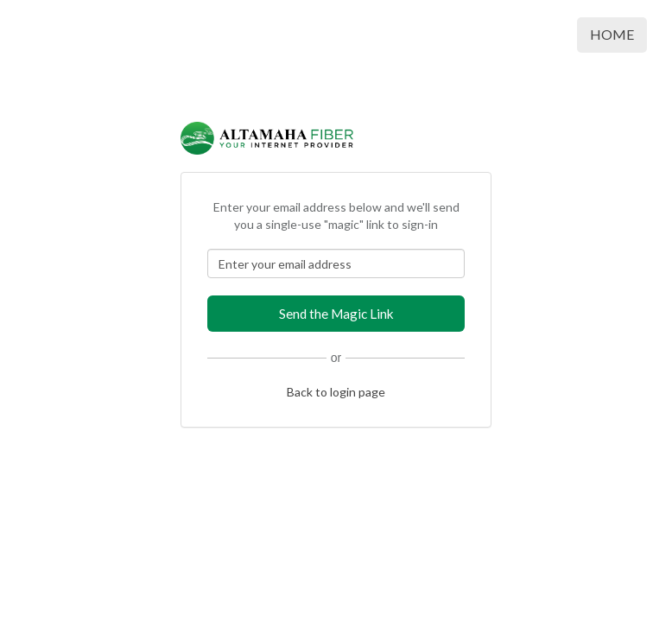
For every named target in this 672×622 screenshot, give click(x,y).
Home (612, 34)
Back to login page (336, 392)
